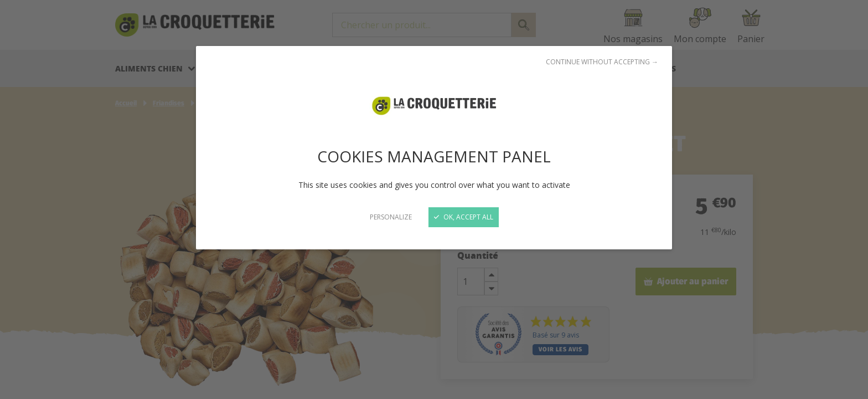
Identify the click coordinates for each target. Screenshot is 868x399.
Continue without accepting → (602, 62)
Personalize (391, 217)
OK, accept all (464, 217)
